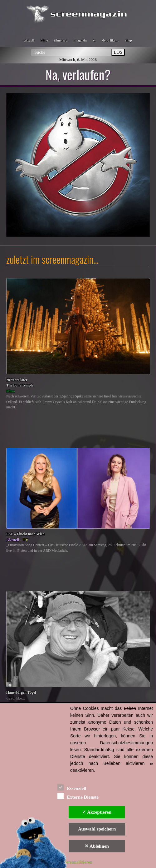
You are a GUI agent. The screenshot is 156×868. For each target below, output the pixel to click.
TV (26, 540)
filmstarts (61, 40)
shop (129, 40)
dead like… (110, 40)
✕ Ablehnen (97, 846)
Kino (10, 391)
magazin (81, 40)
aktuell (29, 40)
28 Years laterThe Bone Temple (20, 383)
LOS (118, 52)
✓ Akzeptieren (97, 812)
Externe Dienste (78, 796)
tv (94, 40)
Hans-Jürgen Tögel (21, 693)
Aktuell (13, 540)
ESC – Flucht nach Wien (25, 534)
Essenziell (72, 787)
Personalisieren (78, 862)
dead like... (16, 698)
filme (44, 40)
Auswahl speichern (97, 829)
